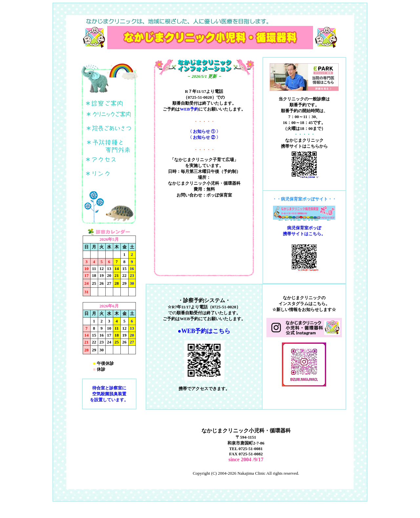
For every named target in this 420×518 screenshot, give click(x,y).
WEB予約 (189, 109)
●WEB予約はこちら (204, 331)
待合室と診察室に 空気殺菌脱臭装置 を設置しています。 (109, 394)
